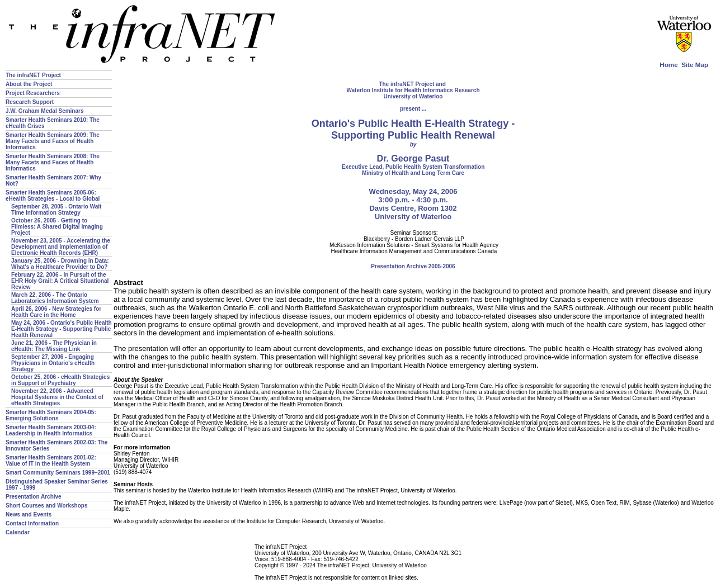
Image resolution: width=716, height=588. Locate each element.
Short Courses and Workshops (47, 506)
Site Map (695, 65)
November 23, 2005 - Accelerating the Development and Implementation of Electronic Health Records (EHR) (61, 247)
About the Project (29, 84)
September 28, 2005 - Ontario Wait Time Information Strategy (56, 210)
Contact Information (32, 523)
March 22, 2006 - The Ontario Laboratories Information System (55, 298)
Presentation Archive (34, 497)
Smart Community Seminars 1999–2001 (58, 473)
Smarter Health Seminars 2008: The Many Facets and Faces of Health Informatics (53, 162)
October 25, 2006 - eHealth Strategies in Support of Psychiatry (60, 380)
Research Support (30, 102)
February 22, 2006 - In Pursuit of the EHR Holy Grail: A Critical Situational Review (60, 281)
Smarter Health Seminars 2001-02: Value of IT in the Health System (51, 461)
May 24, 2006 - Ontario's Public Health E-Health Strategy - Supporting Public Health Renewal (62, 329)
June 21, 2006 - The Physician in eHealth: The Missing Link (54, 346)
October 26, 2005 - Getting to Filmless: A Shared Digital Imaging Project (57, 227)
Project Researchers (33, 93)
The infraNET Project (33, 75)
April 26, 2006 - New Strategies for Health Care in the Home (56, 312)
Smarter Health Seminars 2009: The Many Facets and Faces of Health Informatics (53, 141)
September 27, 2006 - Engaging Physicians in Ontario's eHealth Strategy (53, 363)
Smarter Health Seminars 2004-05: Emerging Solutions (51, 415)
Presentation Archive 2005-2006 (413, 266)
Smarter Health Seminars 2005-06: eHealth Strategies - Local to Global (53, 196)
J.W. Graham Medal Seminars (45, 111)
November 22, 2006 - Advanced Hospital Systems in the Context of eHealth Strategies (57, 397)
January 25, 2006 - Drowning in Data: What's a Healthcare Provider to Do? (60, 264)
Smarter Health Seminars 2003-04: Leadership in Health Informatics (51, 430)
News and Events (29, 514)
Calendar (18, 532)
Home (668, 65)
